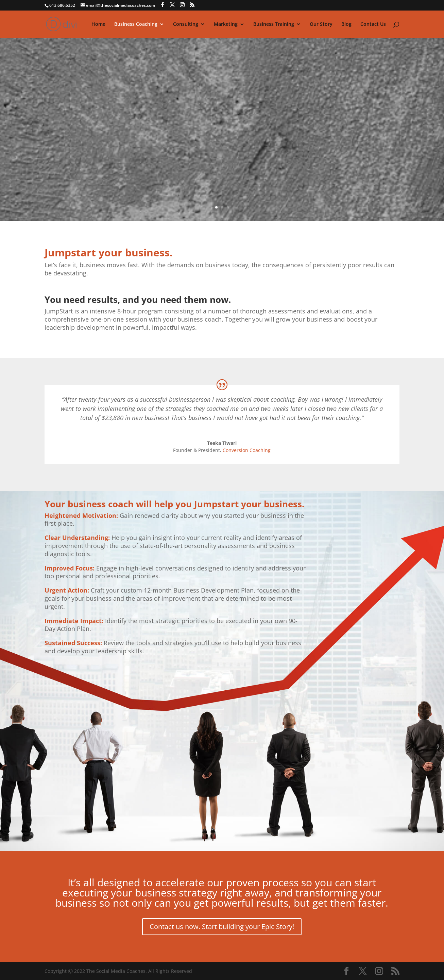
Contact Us (373, 24)
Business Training (274, 24)
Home (98, 24)
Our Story (321, 24)
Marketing (226, 24)
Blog (346, 24)
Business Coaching (136, 24)
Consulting (186, 24)
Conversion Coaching (247, 450)
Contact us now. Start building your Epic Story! (222, 927)
